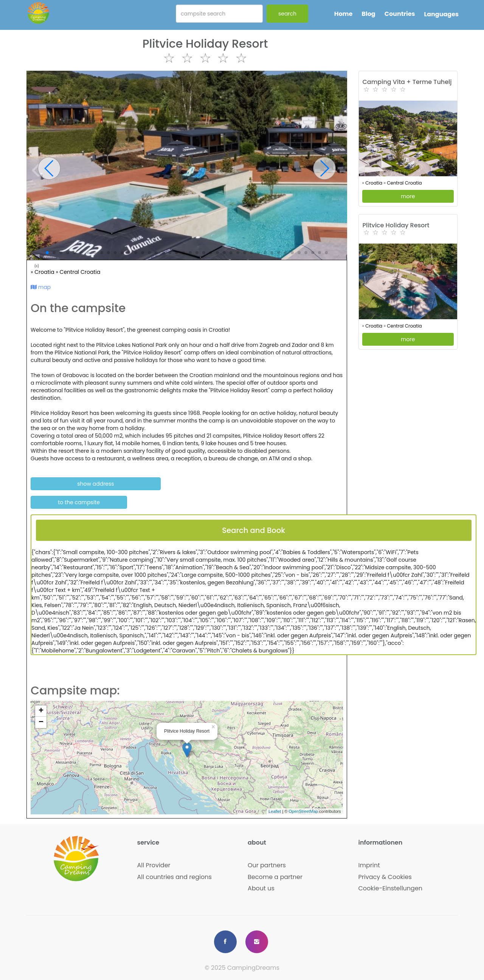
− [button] (41, 722)
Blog (368, 14)
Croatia (45, 272)
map (41, 287)
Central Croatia (80, 272)
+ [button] (41, 711)
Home (344, 14)
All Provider (154, 865)
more (408, 196)
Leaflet (275, 811)
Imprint (369, 865)
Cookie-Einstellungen (391, 888)
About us (261, 888)
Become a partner (275, 877)
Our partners (267, 865)
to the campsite (79, 502)
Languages (441, 14)
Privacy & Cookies (385, 877)
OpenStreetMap (303, 811)
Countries (400, 14)
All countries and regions (175, 877)
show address (95, 484)
